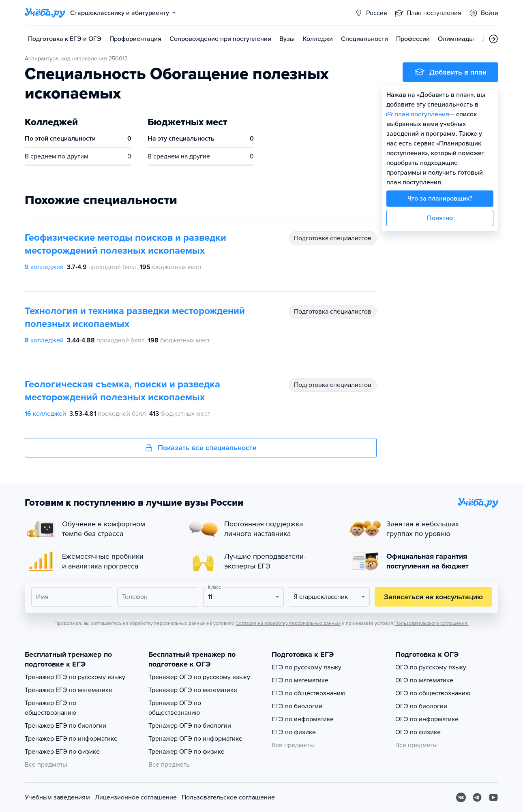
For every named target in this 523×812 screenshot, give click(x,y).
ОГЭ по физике (418, 732)
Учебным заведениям (57, 797)
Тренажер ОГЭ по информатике (195, 739)
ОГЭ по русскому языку (431, 667)
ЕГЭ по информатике (303, 719)
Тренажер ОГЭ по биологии (190, 726)
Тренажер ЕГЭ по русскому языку (75, 677)
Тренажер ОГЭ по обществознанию (175, 708)
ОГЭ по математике (424, 680)
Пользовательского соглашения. (432, 623)
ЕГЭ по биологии (297, 706)
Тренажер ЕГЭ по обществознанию (50, 708)
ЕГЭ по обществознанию (309, 693)
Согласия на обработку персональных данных (288, 623)
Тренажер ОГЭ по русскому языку (199, 677)
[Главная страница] (45, 13)
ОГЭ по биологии (421, 706)
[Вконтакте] (461, 797)
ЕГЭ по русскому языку (307, 667)
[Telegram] (477, 797)
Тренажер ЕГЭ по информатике (71, 739)
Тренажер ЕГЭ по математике (69, 690)
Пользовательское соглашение (228, 797)
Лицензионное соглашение (136, 797)
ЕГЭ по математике (300, 680)
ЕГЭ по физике (294, 732)
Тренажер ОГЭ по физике (186, 752)
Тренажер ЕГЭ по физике (62, 752)
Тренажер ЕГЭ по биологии (65, 726)
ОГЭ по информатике (427, 719)
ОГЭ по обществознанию (433, 693)
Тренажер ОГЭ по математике (193, 690)
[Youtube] (493, 797)
